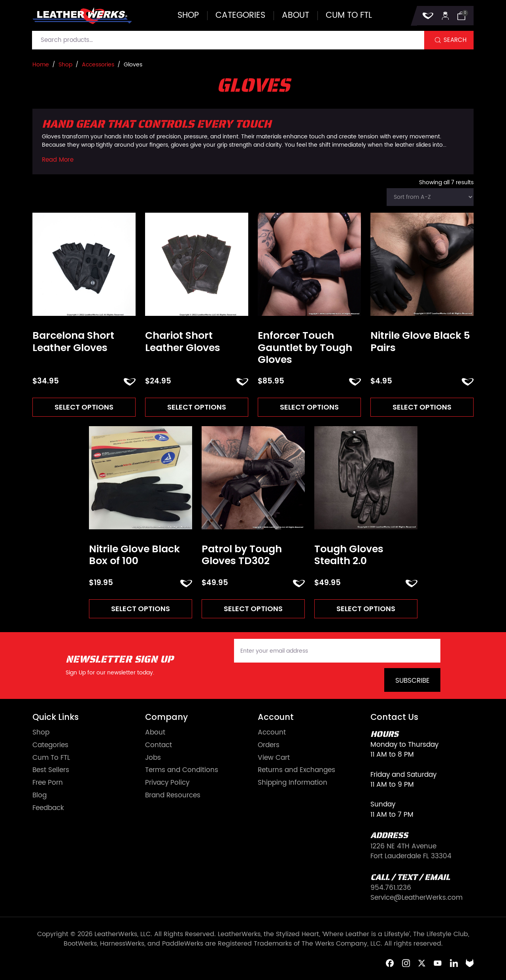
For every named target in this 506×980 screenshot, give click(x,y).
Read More (58, 160)
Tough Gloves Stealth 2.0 (349, 556)
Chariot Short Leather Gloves (183, 342)
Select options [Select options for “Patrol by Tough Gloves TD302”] (253, 610)
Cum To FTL (51, 760)
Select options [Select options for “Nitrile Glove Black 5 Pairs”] (422, 407)
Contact (159, 747)
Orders (269, 747)
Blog (40, 798)
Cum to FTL (349, 16)
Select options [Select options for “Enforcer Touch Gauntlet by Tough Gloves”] (310, 407)
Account (272, 734)
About (295, 16)
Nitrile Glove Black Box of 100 (134, 556)
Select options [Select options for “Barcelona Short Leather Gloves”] (84, 407)
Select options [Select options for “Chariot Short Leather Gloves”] (197, 407)
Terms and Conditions (182, 772)
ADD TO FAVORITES (130, 382)
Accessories (98, 65)
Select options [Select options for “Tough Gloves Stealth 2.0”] (366, 610)
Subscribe (413, 683)
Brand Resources (173, 798)
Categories (240, 16)
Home (41, 65)
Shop (188, 16)
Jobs (153, 760)
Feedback (48, 810)
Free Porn (48, 785)
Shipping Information (293, 785)
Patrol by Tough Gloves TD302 (242, 556)
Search (455, 40)
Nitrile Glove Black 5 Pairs (420, 342)
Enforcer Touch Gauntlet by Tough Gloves (305, 348)
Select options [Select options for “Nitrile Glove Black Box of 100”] (140, 610)
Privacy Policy (167, 785)
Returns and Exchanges (296, 772)
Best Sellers (51, 772)
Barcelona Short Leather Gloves (73, 342)
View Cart (274, 760)
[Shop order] (430, 197)
